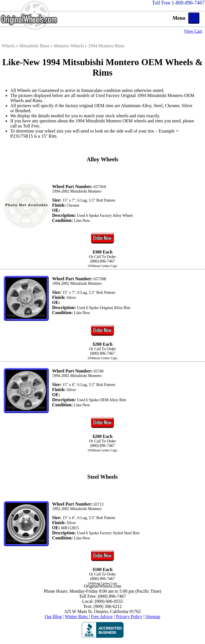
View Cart (193, 31)
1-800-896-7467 (188, 3)
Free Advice (102, 617)
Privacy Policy (129, 617)
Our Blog (53, 617)
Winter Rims (77, 617)
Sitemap (153, 617)
